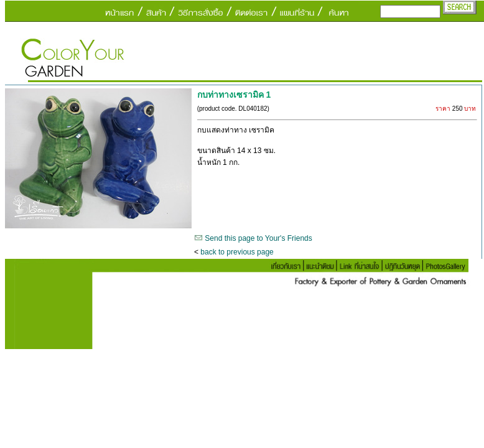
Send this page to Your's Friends (258, 238)
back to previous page (237, 252)
